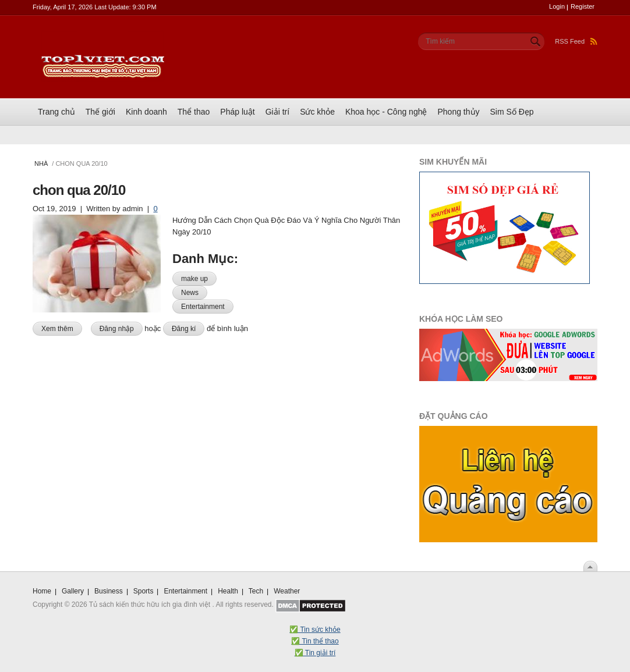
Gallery (73, 591)
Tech (256, 591)
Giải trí (277, 112)
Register (583, 6)
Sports (144, 591)
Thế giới (100, 112)
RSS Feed (576, 41)
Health (228, 591)
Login (557, 6)
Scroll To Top (590, 566)
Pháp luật (237, 112)
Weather (287, 591)
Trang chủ (56, 112)
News (190, 293)
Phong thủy (458, 112)
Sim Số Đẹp (512, 112)
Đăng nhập (117, 329)
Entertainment (203, 307)
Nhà (41, 163)
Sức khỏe (317, 112)
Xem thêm (62, 328)
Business (109, 591)
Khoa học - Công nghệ (386, 112)
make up (194, 279)
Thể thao (194, 112)
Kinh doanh (146, 112)
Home (42, 591)
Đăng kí (184, 329)
